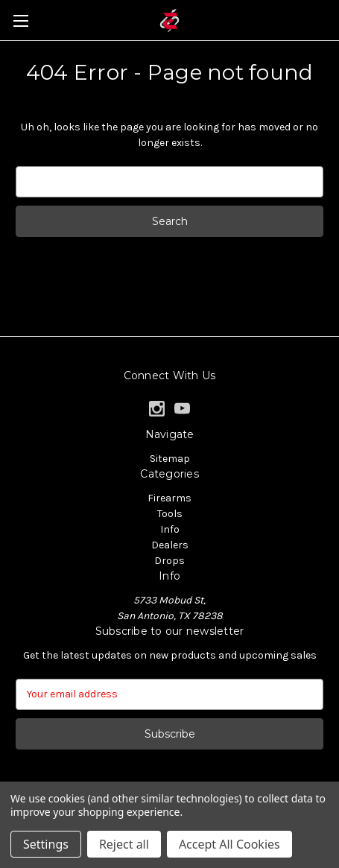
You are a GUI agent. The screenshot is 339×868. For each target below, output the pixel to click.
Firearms (169, 498)
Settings (46, 844)
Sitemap (170, 459)
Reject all (124, 844)
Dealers (170, 545)
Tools (170, 514)
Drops (169, 561)
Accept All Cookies (229, 844)
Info (170, 529)
